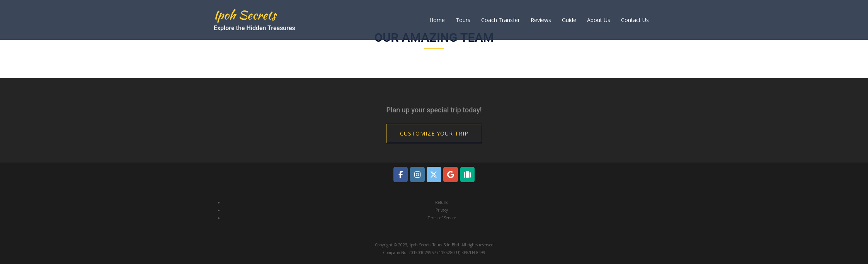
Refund (442, 202)
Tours (463, 20)
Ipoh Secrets (245, 15)
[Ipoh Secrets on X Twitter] (434, 174)
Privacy (442, 210)
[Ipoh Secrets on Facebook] (401, 174)
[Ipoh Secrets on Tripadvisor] (467, 174)
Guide (569, 20)
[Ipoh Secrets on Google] (450, 174)
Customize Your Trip (434, 133)
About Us (599, 20)
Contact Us (635, 20)
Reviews (541, 20)
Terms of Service (442, 218)
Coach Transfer (500, 20)
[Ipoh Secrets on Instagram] (417, 174)
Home (437, 20)
